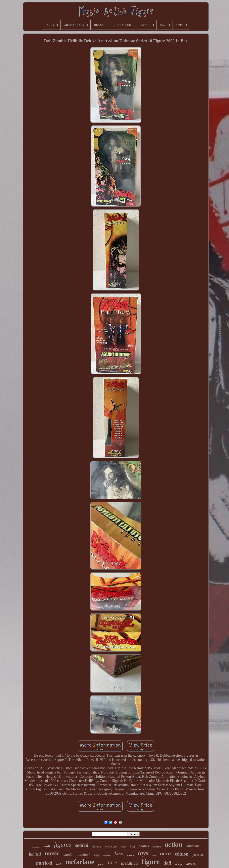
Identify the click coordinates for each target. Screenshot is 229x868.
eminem (193, 846)
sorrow (131, 855)
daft (47, 846)
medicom (111, 846)
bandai (68, 855)
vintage (179, 864)
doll (167, 863)
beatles (144, 846)
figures (63, 845)
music (52, 853)
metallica (129, 863)
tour (154, 856)
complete (37, 847)
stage (97, 855)
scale (123, 847)
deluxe (97, 846)
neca (165, 853)
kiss (119, 854)
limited (35, 854)
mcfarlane (80, 862)
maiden (107, 856)
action (174, 844)
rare (112, 862)
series (191, 863)
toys (143, 853)
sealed (82, 845)
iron (132, 846)
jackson (198, 855)
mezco (157, 846)
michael (84, 854)
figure (151, 862)
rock (59, 864)
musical (44, 863)
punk (101, 864)
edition (182, 854)
